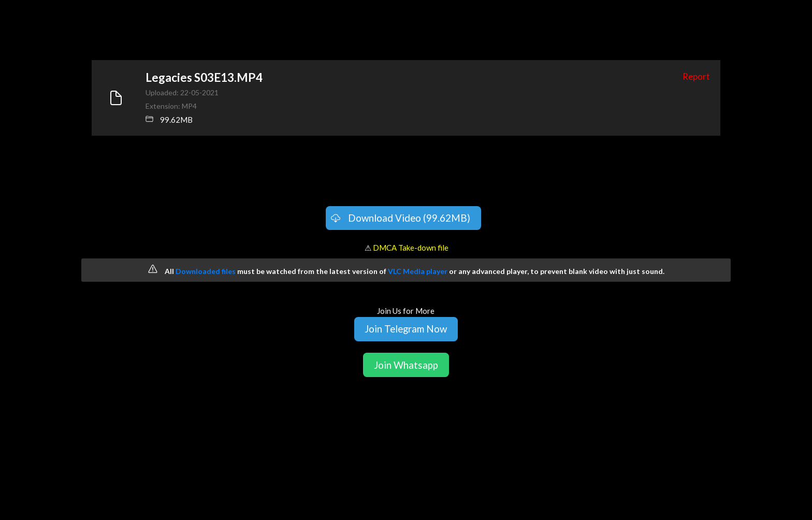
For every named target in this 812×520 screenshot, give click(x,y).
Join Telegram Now (406, 329)
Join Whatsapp (406, 365)
